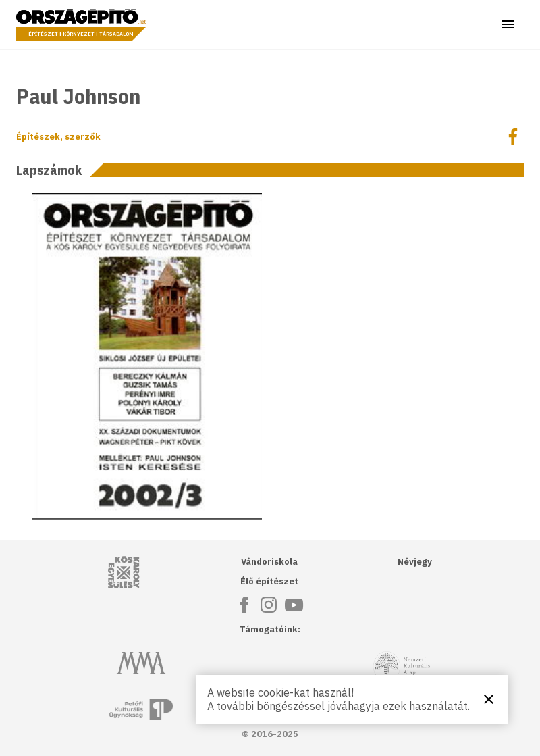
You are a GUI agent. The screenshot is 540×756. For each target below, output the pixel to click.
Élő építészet (269, 581)
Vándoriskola (269, 562)
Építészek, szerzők (58, 137)
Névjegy (415, 562)
